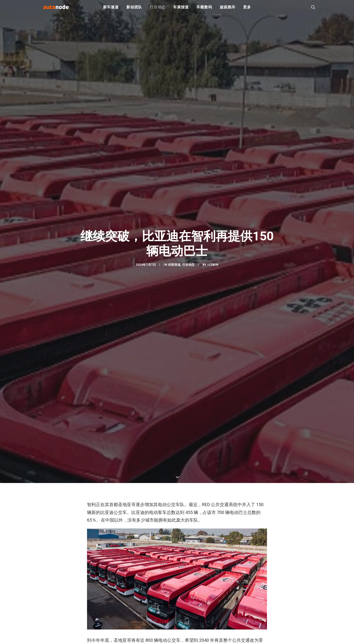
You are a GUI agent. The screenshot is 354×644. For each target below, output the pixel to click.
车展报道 (181, 10)
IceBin (213, 268)
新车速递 (111, 10)
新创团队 (134, 10)
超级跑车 (228, 10)
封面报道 (174, 268)
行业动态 (157, 10)
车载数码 (204, 10)
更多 (247, 10)
